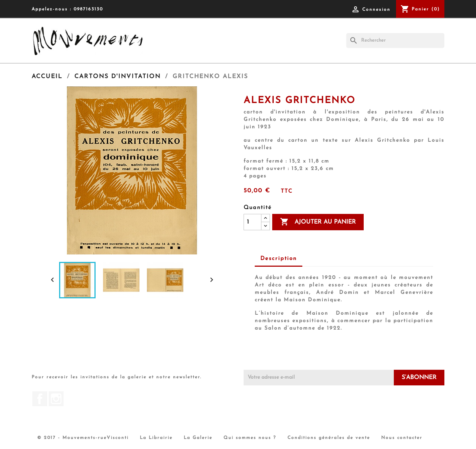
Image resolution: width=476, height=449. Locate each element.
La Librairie (156, 438)
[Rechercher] (395, 41)
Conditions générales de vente (329, 438)
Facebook (40, 399)
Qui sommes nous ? (250, 438)
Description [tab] (279, 259)
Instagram (56, 399)
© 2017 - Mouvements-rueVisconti (83, 438)
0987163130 (88, 9)
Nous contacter (402, 438)
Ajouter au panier (318, 222)
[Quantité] (253, 222)
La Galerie (198, 438)
